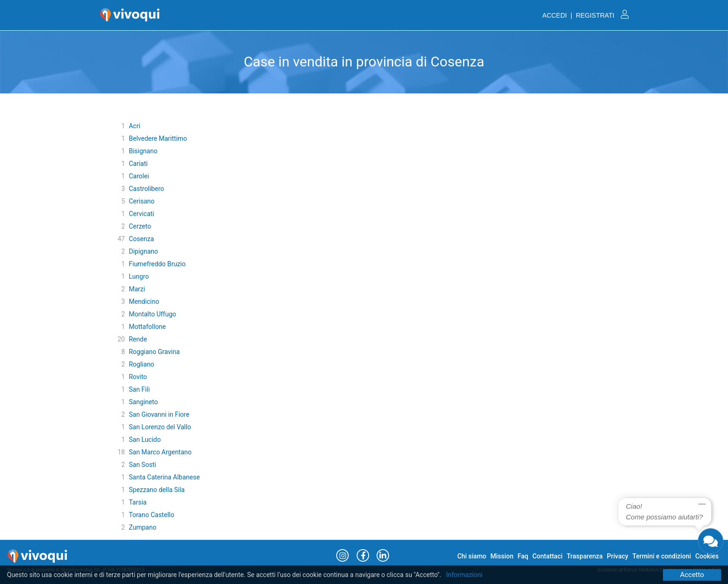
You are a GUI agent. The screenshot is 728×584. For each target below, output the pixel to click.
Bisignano (143, 151)
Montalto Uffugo (152, 314)
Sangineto (143, 402)
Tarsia (137, 502)
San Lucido (145, 440)
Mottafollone (147, 327)
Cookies (707, 556)
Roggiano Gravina (154, 352)
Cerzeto (140, 226)
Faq (523, 556)
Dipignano (143, 251)
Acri (134, 126)
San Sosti (142, 465)
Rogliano (141, 364)
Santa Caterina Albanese (164, 477)
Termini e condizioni (662, 556)
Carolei (139, 176)
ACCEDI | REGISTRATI (585, 15)
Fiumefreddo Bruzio (157, 264)
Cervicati (141, 214)
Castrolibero (146, 189)
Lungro (139, 276)
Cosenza (141, 239)
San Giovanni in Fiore (159, 414)
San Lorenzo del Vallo (160, 427)
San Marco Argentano (160, 452)
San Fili (139, 389)
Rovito (138, 377)
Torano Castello (151, 515)
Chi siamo (472, 556)
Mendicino (144, 302)
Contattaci (548, 556)
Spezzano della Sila (156, 490)
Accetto (692, 575)
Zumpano (142, 527)
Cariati (138, 164)
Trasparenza (585, 556)
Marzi (137, 289)
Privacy (617, 556)
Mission (502, 556)
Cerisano (141, 201)
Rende (138, 339)
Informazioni (465, 575)
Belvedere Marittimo (158, 138)
